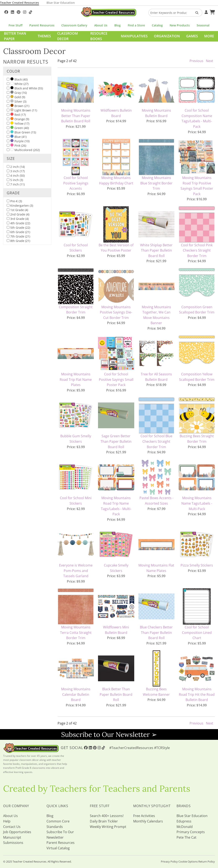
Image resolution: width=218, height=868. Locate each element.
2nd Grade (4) (18, 214)
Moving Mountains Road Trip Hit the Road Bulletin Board (197, 694)
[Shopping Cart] (212, 12)
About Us (101, 25)
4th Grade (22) (18, 223)
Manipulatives (134, 36)
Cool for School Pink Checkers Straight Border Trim (197, 250)
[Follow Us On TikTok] (30, 12)
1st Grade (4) (17, 210)
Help (7, 821)
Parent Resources (42, 25)
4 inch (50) (16, 176)
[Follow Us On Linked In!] (12, 12)
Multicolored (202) (23, 150)
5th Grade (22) (18, 228)
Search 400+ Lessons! (107, 816)
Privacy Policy (169, 861)
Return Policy (207, 861)
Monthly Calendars (148, 821)
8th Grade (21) (18, 241)
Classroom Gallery (74, 25)
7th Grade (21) (18, 236)
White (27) (18, 84)
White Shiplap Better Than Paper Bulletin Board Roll (156, 250)
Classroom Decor (68, 36)
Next (210, 61)
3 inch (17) (16, 171)
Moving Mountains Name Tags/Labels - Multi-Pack (197, 503)
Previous (196, 61)
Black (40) (17, 79)
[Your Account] (206, 12)
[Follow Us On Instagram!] (25, 12)
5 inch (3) (15, 180)
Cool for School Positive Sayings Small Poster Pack (116, 379)
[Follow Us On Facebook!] (6, 12)
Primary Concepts (191, 832)
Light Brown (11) (22, 110)
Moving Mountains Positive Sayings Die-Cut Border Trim (116, 312)
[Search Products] (195, 13)
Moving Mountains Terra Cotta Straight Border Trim (76, 632)
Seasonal (203, 25)
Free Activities (144, 816)
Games (192, 36)
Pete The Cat (186, 837)
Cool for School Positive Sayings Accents (76, 183)
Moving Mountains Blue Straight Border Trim (156, 183)
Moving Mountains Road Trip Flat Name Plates (76, 379)
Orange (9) (18, 119)
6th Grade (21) (18, 232)
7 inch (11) (16, 184)
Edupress (184, 821)
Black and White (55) (25, 88)
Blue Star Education (61, 3)
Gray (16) (17, 93)
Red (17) (16, 115)
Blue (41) (17, 137)
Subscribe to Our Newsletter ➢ (109, 734)
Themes (44, 36)
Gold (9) (16, 97)
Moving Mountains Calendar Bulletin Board (76, 694)
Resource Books (99, 36)
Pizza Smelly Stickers (197, 565)
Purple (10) (18, 141)
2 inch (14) (16, 167)
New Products (180, 25)
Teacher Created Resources (19, 3)
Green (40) (18, 128)
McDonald (185, 827)
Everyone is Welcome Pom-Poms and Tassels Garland (76, 571)
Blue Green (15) (21, 132)
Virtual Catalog (58, 848)
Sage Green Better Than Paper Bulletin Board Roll (116, 441)
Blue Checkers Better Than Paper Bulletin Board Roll (156, 632)
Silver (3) (17, 101)
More (209, 36)
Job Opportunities (17, 832)
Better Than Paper (15, 36)
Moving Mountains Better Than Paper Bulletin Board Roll (76, 116)
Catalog (157, 25)
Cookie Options (188, 861)
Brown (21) (18, 106)
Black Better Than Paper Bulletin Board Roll (116, 694)
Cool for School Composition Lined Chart (197, 632)
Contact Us (12, 827)
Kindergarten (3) (20, 206)
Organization (167, 36)
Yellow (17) (18, 123)
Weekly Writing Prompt (108, 827)
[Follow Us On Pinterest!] (19, 12)
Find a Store (136, 25)
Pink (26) (16, 145)
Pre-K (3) (14, 201)
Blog (117, 25)
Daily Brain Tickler (104, 821)
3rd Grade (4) (18, 219)
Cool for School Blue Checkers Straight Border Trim (156, 441)
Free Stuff (15, 25)
